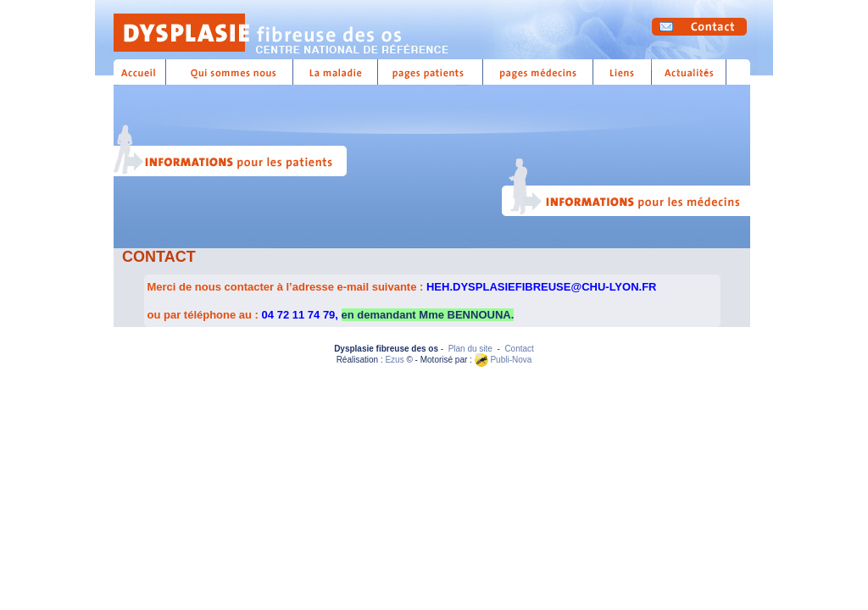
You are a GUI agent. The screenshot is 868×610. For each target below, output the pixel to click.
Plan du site (470, 349)
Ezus (394, 360)
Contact (519, 349)
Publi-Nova (504, 360)
